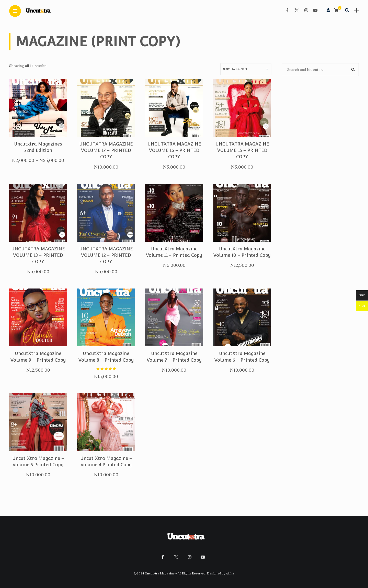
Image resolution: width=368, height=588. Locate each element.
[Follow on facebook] (285, 10)
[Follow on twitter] (294, 10)
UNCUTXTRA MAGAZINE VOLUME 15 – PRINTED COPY (242, 150)
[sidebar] (354, 10)
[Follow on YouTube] (313, 10)
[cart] (334, 10)
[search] (344, 10)
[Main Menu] (15, 11)
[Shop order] (246, 69)
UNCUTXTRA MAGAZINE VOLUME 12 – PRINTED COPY (106, 255)
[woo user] (326, 10)
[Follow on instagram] (304, 10)
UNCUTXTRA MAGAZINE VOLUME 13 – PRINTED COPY (38, 255)
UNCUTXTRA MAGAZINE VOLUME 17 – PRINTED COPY (106, 150)
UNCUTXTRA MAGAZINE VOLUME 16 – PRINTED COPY (174, 150)
